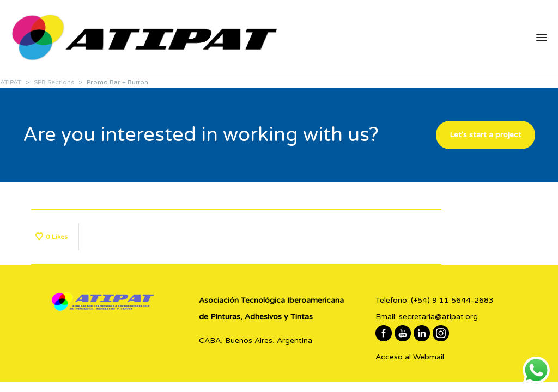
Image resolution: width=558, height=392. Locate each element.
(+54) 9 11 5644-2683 (452, 300)
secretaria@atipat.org (438, 317)
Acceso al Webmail (410, 357)
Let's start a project (486, 135)
